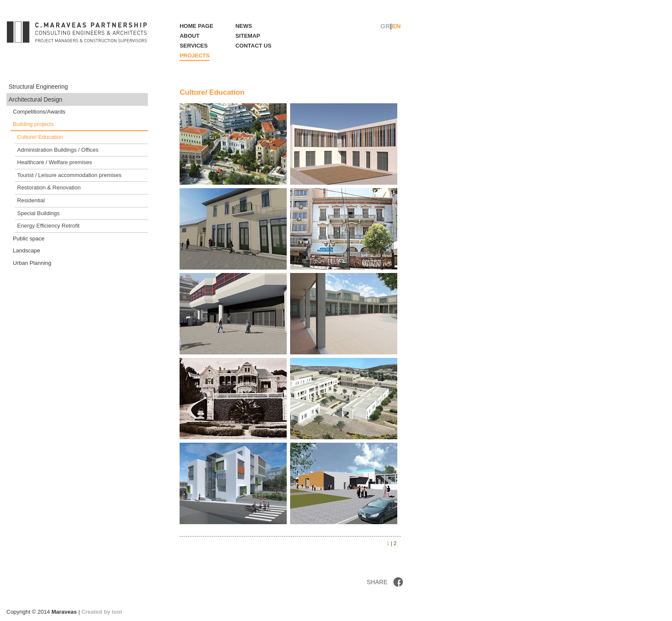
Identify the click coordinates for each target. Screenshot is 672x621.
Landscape (27, 250)
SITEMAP (248, 36)
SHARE (377, 582)
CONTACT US (253, 46)
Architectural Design (35, 99)
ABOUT (189, 36)
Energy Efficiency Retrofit (48, 226)
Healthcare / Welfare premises (55, 162)
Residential (31, 200)
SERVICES (194, 46)
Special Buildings (38, 213)
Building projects (33, 124)
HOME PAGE (196, 26)
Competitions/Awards (39, 112)
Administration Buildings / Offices (58, 150)
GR (385, 26)
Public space (29, 238)
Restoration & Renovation (49, 187)
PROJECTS (195, 55)
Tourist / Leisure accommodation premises (69, 175)
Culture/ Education (40, 137)
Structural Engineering (38, 87)
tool (117, 612)
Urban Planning (32, 263)
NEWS (244, 26)
